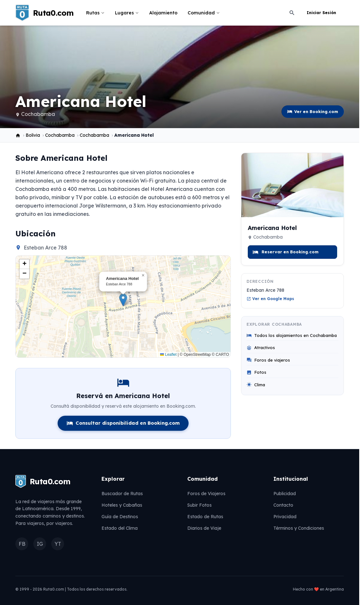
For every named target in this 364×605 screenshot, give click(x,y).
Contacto (283, 505)
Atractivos (261, 348)
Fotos (256, 372)
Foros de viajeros (268, 360)
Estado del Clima (120, 528)
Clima (256, 385)
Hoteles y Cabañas (122, 505)
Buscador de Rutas (122, 494)
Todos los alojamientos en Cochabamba (292, 335)
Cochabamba (38, 114)
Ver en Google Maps (270, 299)
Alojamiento (163, 13)
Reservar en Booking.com (286, 252)
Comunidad (204, 13)
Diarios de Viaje (204, 528)
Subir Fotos (199, 505)
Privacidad (285, 517)
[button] (123, 300)
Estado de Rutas (205, 517)
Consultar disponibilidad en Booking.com (123, 423)
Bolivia (33, 135)
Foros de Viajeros (206, 494)
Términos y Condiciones (299, 528)
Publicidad (285, 494)
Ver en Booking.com (313, 112)
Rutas (95, 13)
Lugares (127, 13)
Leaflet (168, 355)
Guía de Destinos (120, 517)
